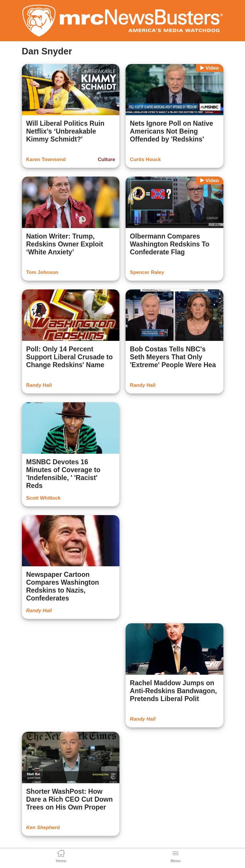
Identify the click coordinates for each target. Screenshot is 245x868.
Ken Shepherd (43, 828)
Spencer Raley (147, 272)
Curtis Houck (145, 159)
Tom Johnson (42, 272)
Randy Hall (39, 385)
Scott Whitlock (44, 498)
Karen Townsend (46, 159)
